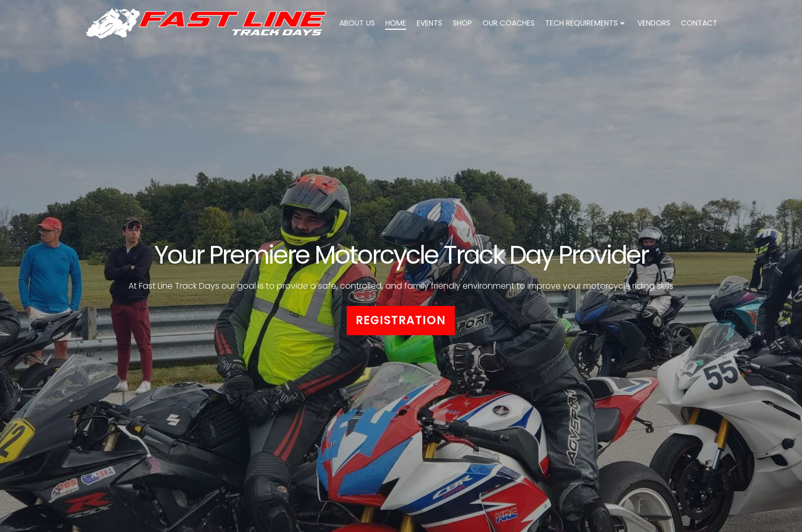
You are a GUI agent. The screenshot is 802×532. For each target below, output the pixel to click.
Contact (699, 23)
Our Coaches (509, 23)
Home (396, 23)
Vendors (654, 23)
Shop (462, 23)
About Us (357, 23)
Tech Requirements (586, 23)
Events (429, 23)
